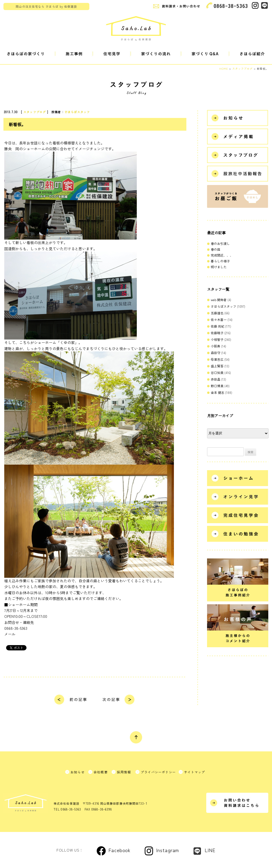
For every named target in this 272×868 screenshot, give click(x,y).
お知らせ (78, 772)
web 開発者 (219, 300)
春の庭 (216, 249)
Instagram (168, 850)
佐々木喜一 (219, 320)
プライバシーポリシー (158, 772)
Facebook (119, 850)
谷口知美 (217, 373)
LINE (210, 850)
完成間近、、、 (222, 255)
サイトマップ (194, 772)
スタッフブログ (35, 112)
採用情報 (124, 772)
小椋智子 (217, 339)
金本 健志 (218, 392)
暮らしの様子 (220, 261)
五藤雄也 (217, 313)
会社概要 (101, 772)
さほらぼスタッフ (77, 112)
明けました (219, 267)
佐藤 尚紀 (218, 326)
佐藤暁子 (217, 333)
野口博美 (217, 386)
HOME (224, 69)
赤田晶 (216, 379)
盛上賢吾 (217, 366)
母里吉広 (217, 359)
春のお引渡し (220, 243)
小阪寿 (216, 346)
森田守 (216, 353)
